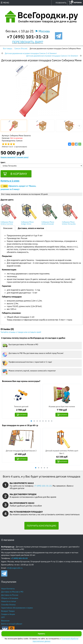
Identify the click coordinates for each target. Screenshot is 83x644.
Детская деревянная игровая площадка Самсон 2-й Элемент (31, 53)
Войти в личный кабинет (12, 625)
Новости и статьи (9, 602)
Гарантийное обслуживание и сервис (17, 608)
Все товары (8, 49)
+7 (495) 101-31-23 (28, 37)
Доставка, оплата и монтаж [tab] (31, 229)
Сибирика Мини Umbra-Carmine (7, 223)
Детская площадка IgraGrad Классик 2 (21, 451)
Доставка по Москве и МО (12, 592)
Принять (41, 634)
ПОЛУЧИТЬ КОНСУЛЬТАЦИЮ (41, 526)
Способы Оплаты (8, 605)
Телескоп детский (21, 407)
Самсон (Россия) (21, 49)
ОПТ (3, 618)
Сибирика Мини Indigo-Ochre (27, 223)
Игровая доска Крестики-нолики (62, 407)
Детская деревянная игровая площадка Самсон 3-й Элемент (52, 56)
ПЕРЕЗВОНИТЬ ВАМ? (28, 42)
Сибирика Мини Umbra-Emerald (48, 223)
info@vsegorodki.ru (15, 569)
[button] (79, 126)
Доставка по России (10, 596)
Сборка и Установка (10, 599)
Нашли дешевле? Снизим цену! (15, 157)
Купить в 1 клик (10, 181)
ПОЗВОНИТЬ (61, 3)
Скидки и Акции (8, 615)
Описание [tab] (8, 229)
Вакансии (5, 621)
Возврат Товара (8, 612)
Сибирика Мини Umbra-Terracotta (69, 223)
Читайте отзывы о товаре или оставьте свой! (21, 333)
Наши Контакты (8, 589)
